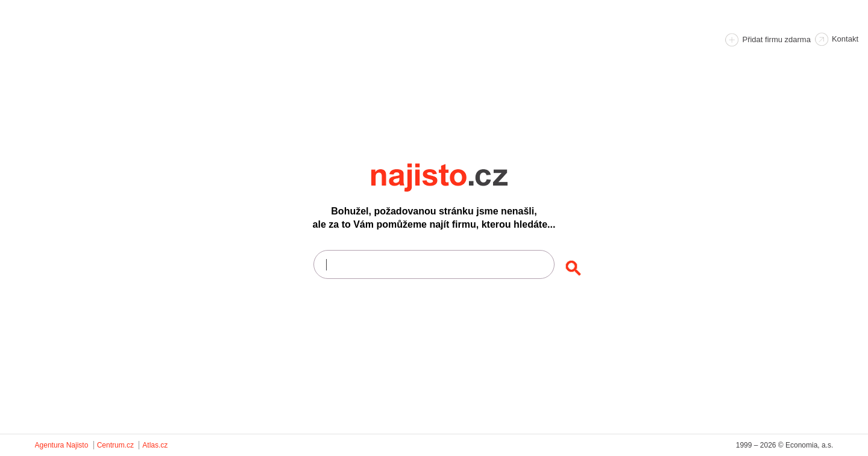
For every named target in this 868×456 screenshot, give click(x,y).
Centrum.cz (115, 445)
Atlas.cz (155, 445)
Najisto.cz (456, 178)
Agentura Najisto (62, 445)
